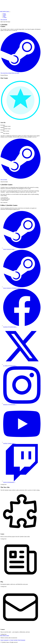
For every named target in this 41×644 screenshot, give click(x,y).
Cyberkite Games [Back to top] (5, 636)
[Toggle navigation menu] (10, 12)
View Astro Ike (4, 20)
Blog (4, 16)
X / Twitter (11, 640)
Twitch (19, 640)
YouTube (16, 640)
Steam (2, 640)
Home (4, 14)
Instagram (23, 640)
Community (6, 640)
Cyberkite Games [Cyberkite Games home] (5, 11)
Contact (5, 17)
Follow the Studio (15, 73)
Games (5, 15)
